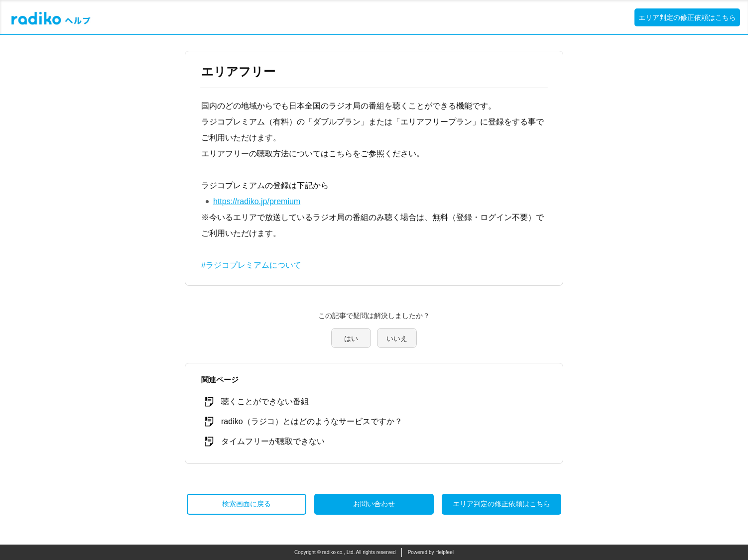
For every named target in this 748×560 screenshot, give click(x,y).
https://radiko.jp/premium (257, 201)
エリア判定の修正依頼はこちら (687, 17)
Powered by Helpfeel (431, 552)
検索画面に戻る (247, 504)
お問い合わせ (374, 504)
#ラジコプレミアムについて (251, 265)
